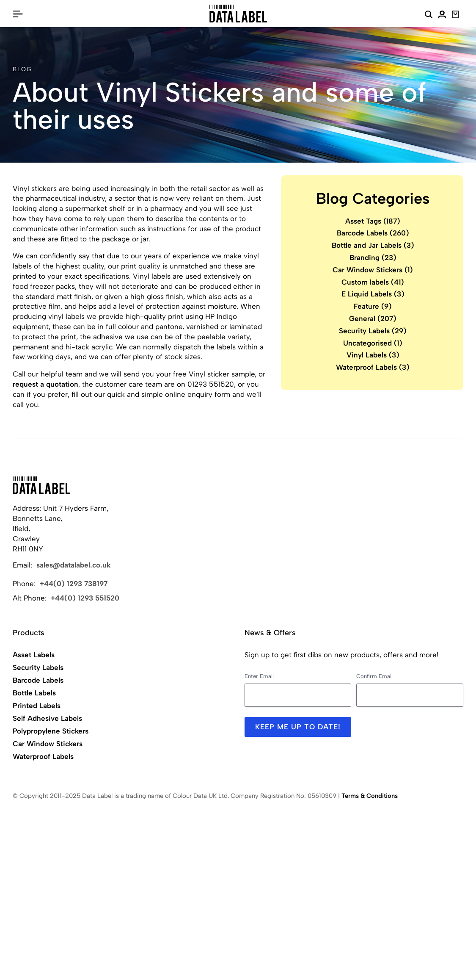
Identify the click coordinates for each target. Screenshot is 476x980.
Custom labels (373, 282)
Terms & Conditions (370, 796)
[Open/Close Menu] (18, 14)
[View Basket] (455, 16)
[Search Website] (429, 16)
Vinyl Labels (373, 355)
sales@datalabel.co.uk (74, 565)
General (373, 318)
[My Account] (442, 16)
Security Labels (373, 331)
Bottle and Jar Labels (373, 245)
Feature (373, 306)
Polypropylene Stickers (51, 731)
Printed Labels (37, 706)
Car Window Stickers (373, 270)
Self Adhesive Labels (47, 718)
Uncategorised (373, 343)
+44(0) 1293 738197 (74, 584)
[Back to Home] (41, 485)
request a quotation (45, 384)
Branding (373, 257)
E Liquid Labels (373, 294)
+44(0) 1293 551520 (85, 598)
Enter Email (259, 676)
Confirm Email (374, 676)
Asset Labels (34, 655)
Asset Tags (373, 221)
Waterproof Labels (373, 367)
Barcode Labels (373, 233)
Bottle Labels (34, 693)
